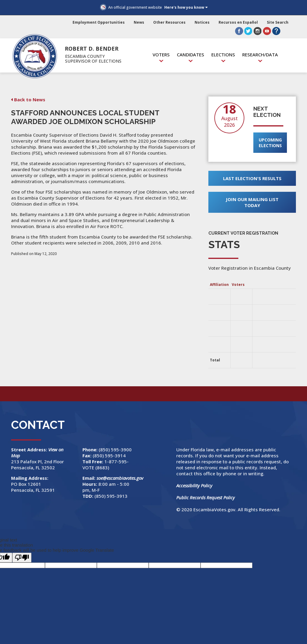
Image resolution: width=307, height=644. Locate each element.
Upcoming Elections (270, 143)
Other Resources (169, 22)
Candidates (191, 55)
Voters (161, 55)
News (139, 22)
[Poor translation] (22, 558)
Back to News (30, 99)
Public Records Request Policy (206, 497)
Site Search (278, 22)
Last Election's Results (252, 178)
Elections (223, 55)
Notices (202, 22)
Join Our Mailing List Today (252, 202)
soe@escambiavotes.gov (120, 478)
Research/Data (260, 55)
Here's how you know (184, 7)
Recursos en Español (238, 22)
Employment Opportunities (99, 22)
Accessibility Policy (194, 485)
